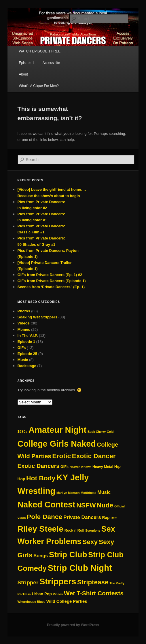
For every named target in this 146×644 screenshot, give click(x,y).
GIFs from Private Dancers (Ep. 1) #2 (50, 275)
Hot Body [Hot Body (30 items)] (41, 478)
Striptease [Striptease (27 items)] (93, 582)
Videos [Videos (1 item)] (58, 594)
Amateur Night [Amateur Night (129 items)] (57, 430)
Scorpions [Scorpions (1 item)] (93, 530)
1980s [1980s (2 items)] (23, 432)
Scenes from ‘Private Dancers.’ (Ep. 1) (51, 287)
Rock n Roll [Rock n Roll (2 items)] (74, 530)
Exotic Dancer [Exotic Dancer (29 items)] (94, 456)
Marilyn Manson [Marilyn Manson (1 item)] (68, 493)
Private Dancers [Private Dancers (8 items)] (82, 517)
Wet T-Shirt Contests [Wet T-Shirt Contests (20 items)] (94, 593)
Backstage (27, 366)
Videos (24, 323)
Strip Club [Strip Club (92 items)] (68, 555)
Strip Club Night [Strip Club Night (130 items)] (80, 568)
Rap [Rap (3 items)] (106, 518)
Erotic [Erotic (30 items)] (61, 456)
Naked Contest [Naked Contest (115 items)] (47, 505)
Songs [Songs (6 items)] (41, 556)
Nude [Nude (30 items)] (105, 505)
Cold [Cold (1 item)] (110, 432)
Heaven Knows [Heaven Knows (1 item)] (81, 467)
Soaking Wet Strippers (37, 317)
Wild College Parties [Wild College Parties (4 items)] (67, 601)
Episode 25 (28, 354)
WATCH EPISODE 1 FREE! (40, 51)
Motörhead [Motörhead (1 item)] (88, 493)
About (23, 74)
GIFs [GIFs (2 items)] (65, 467)
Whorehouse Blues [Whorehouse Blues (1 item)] (32, 602)
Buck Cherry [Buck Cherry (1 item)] (97, 432)
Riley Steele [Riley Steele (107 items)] (40, 529)
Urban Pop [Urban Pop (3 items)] (42, 594)
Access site (51, 63)
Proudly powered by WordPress (73, 625)
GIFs (22, 348)
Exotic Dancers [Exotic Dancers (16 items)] (39, 466)
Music (23, 360)
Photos (24, 311)
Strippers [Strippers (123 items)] (58, 581)
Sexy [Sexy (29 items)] (90, 542)
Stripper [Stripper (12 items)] (28, 582)
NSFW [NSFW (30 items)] (86, 505)
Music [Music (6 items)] (104, 492)
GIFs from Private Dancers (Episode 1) (52, 281)
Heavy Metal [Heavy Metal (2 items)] (103, 467)
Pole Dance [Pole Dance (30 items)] (44, 517)
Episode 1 (26, 63)
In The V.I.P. (28, 336)
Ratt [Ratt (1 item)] (114, 518)
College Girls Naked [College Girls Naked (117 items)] (57, 444)
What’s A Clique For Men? (39, 86)
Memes (24, 329)
